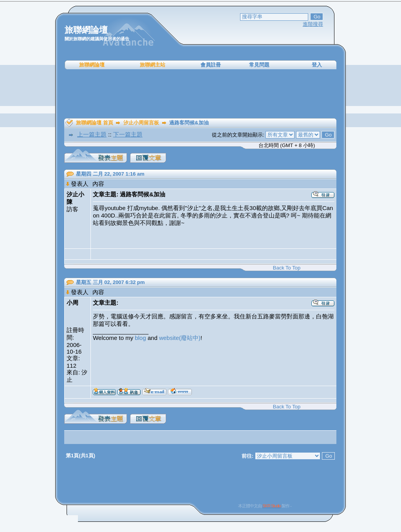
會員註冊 (211, 65)
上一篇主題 (92, 134)
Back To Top (287, 268)
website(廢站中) (180, 338)
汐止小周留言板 (141, 123)
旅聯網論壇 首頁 (95, 123)
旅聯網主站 (153, 65)
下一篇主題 (128, 134)
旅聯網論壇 (92, 65)
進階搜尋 (313, 24)
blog (140, 338)
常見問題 (259, 65)
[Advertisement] (200, 94)
